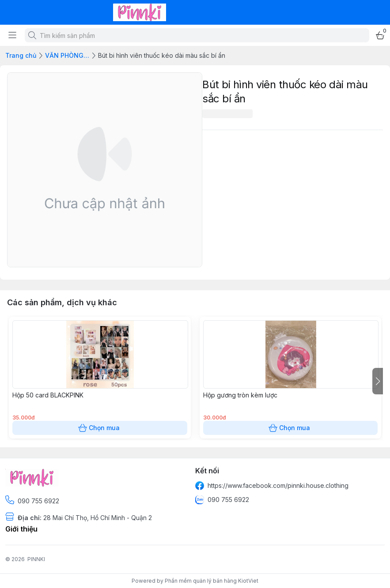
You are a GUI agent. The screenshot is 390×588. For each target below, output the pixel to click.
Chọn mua (100, 428)
